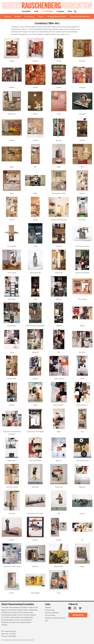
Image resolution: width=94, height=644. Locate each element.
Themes (41, 16)
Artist (36, 11)
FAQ (46, 620)
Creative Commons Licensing (55, 617)
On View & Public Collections (80, 16)
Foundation (26, 11)
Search (76, 11)
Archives (18, 16)
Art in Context (29, 16)
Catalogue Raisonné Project (57, 16)
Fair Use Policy (50, 615)
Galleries (48, 607)
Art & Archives (48, 11)
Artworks (8, 16)
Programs (61, 11)
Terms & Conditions (52, 612)
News (70, 11)
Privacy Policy (50, 610)
